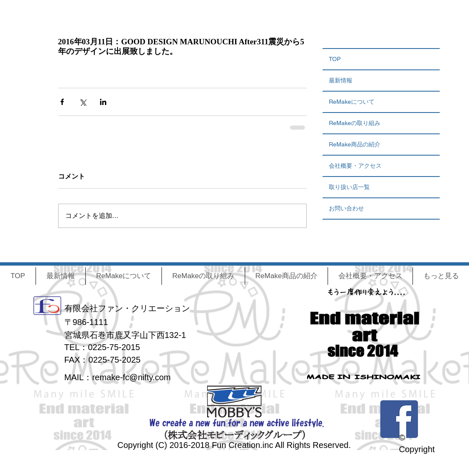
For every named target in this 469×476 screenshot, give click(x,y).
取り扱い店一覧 (349, 187)
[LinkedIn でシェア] (103, 102)
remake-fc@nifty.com (131, 377)
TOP (335, 59)
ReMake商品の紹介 (355, 144)
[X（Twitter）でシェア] (83, 102)
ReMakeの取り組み (355, 123)
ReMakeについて (352, 102)
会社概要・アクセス (355, 166)
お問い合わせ (346, 208)
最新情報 (341, 80)
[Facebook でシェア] (62, 102)
